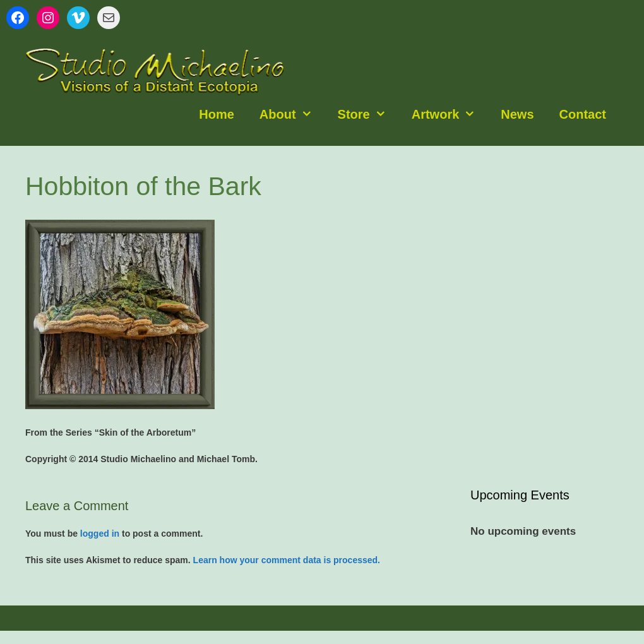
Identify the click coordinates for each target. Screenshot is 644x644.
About (292, 114)
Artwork (450, 114)
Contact (583, 114)
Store (368, 114)
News (517, 114)
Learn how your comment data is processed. (287, 560)
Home (217, 114)
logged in (100, 534)
